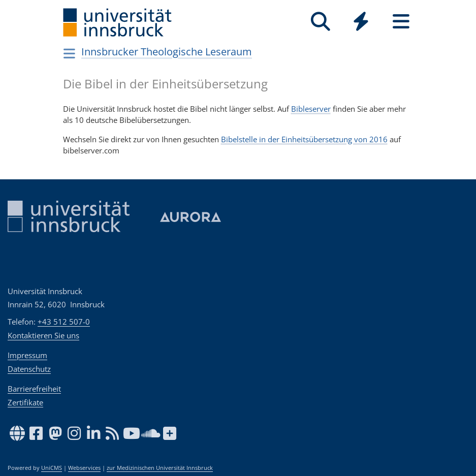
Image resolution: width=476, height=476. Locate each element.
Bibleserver (311, 109)
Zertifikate (25, 402)
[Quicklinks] (361, 22)
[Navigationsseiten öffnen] (70, 53)
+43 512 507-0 (64, 322)
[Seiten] (401, 22)
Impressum (27, 355)
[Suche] (321, 22)
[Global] (361, 23)
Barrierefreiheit (34, 389)
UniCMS (52, 468)
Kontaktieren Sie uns (43, 335)
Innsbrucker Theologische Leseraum (167, 52)
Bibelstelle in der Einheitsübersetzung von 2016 (304, 139)
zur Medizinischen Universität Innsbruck (160, 468)
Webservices (84, 468)
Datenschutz (29, 369)
